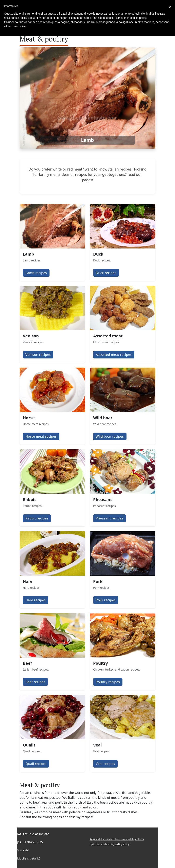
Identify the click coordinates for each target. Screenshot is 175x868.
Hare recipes (36, 600)
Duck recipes (106, 273)
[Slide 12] (118, 143)
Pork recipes (106, 600)
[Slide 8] (91, 143)
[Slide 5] (71, 143)
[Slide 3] (57, 143)
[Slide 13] (125, 143)
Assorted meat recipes (114, 355)
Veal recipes (105, 764)
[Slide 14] (132, 143)
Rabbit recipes (37, 518)
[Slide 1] (43, 143)
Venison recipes (38, 355)
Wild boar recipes (110, 436)
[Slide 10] (104, 143)
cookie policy (138, 18)
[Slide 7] (84, 143)
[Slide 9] (98, 143)
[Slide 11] (111, 143)
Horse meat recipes (41, 436)
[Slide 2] (50, 143)
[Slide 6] (77, 143)
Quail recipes (36, 764)
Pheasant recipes (110, 518)
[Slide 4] (64, 143)
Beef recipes (35, 682)
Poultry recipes (108, 682)
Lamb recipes (36, 273)
